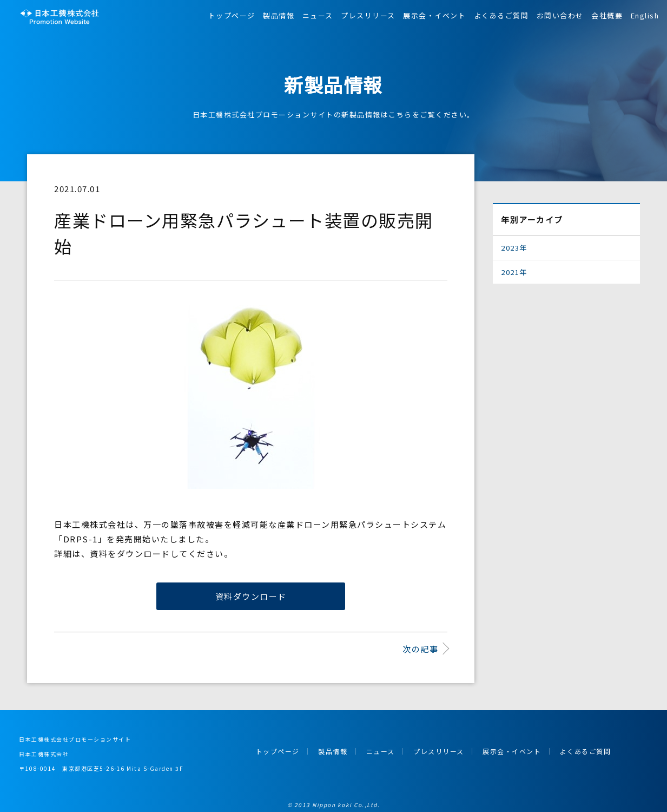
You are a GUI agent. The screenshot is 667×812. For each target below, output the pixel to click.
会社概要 (607, 15)
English (645, 15)
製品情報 (279, 15)
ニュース (318, 15)
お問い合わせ (560, 15)
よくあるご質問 (501, 15)
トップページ (232, 15)
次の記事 (420, 649)
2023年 (514, 248)
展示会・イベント (434, 15)
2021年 (514, 272)
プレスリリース (368, 15)
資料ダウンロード (251, 596)
